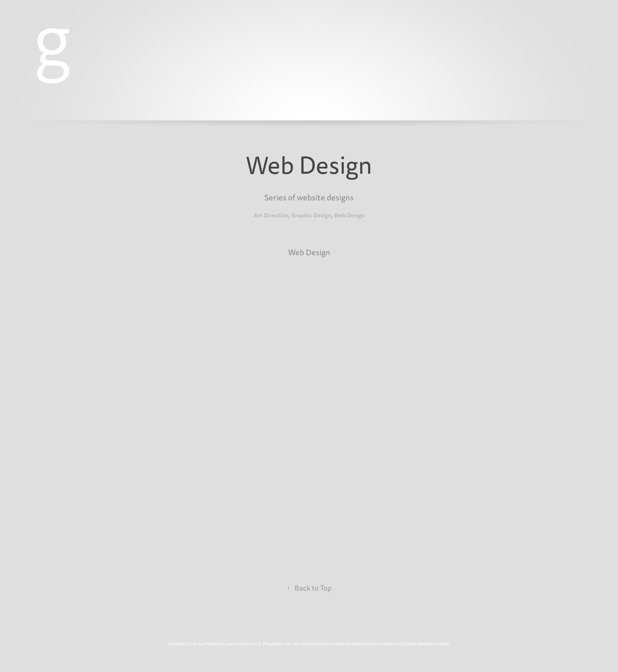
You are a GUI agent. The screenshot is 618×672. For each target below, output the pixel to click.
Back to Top (309, 588)
